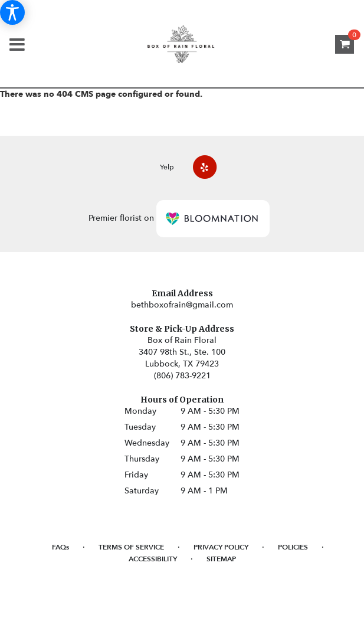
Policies (293, 547)
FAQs (60, 547)
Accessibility (153, 559)
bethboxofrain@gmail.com (182, 305)
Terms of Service (131, 547)
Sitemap (221, 559)
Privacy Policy (221, 547)
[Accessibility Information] (12, 12)
